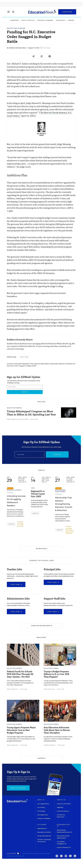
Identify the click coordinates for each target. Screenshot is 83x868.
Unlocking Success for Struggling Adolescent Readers (16, 501)
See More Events (42, 549)
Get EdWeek (42, 825)
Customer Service (63, 811)
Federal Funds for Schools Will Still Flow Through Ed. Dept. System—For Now (20, 674)
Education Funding (16, 28)
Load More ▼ (42, 758)
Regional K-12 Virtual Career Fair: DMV (38, 494)
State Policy (24, 357)
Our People (41, 811)
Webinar (10, 493)
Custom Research (64, 847)
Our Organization (43, 804)
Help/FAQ (60, 807)
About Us (41, 800)
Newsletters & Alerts (44, 832)
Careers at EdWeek (44, 818)
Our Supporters (43, 815)
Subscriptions (42, 828)
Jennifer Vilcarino (49, 745)
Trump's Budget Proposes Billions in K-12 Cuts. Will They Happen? (56, 674)
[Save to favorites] (42, 56)
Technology (61, 20)
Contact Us (61, 800)
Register (11, 524)
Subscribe (67, 12)
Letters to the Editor (64, 804)
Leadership (15, 20)
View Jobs (16, 584)
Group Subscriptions (44, 836)
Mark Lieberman (12, 419)
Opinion (71, 20)
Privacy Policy (20, 856)
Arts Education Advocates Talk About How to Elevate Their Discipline (57, 730)
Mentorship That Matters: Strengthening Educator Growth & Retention (64, 504)
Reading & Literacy (14, 490)
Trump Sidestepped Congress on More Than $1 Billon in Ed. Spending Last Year (31, 413)
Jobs (33, 488)
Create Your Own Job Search (42, 626)
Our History (41, 807)
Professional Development (60, 491)
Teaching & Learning (45, 20)
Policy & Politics (28, 20)
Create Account (18, 788)
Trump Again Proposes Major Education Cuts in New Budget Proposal (21, 730)
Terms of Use (11, 856)
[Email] (29, 454)
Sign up (57, 454)
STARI (21, 526)
